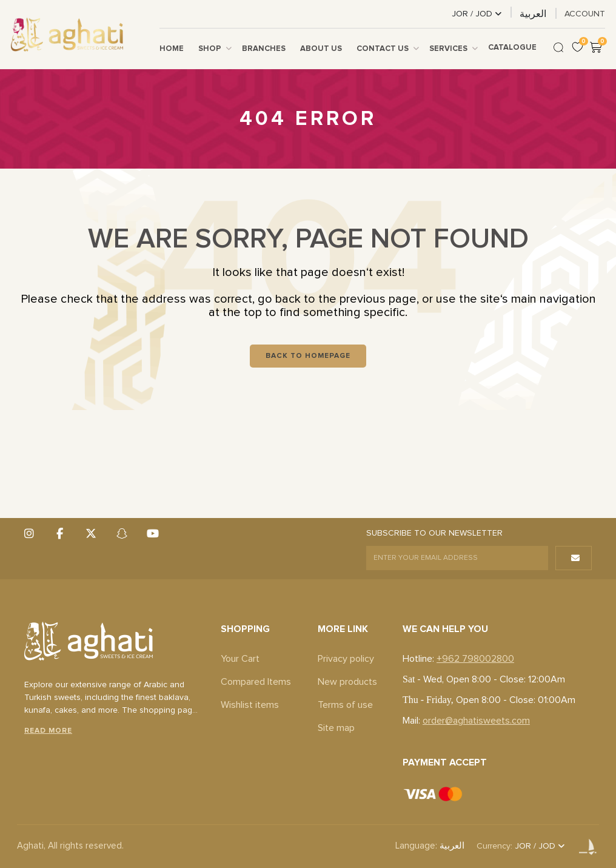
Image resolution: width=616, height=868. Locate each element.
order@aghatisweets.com (476, 721)
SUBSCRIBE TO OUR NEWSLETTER (434, 533)
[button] (574, 558)
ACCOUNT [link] (585, 14)
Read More (48, 731)
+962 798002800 (475, 659)
